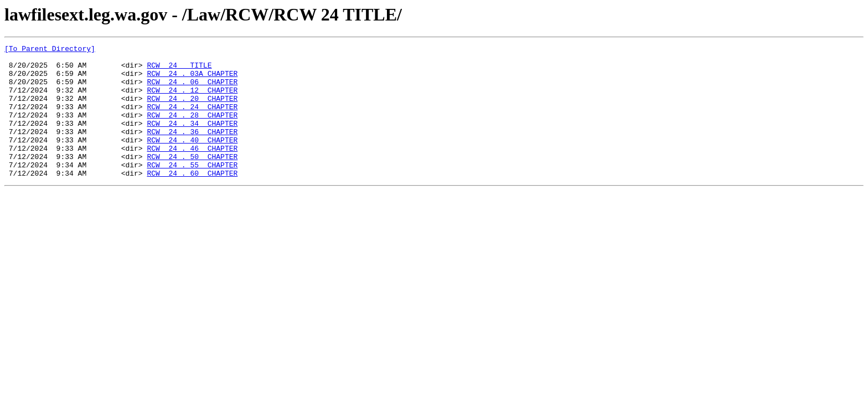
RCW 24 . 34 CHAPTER (192, 140)
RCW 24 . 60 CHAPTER (192, 199)
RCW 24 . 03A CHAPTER (192, 80)
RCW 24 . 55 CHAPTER (192, 190)
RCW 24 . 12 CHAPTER (192, 100)
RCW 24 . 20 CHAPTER (192, 110)
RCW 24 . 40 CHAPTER (192, 160)
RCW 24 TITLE (179, 70)
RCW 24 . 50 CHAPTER (192, 180)
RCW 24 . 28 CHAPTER (192, 130)
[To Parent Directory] (50, 50)
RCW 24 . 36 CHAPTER (192, 150)
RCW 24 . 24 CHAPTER (192, 120)
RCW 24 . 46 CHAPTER (192, 170)
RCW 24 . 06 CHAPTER (192, 90)
